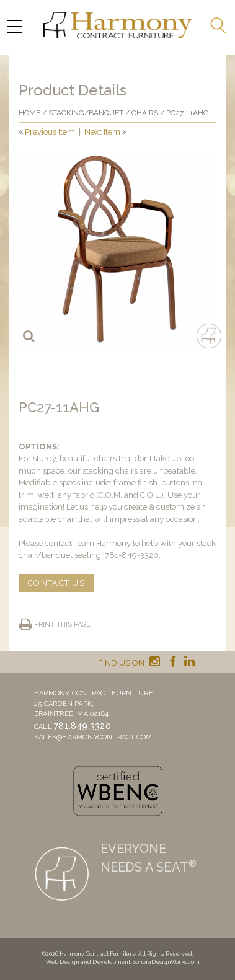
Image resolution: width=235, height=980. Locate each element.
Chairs (145, 113)
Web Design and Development (88, 962)
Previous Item (50, 132)
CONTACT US (56, 583)
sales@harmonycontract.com (93, 737)
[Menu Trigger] (14, 26)
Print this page (62, 625)
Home (29, 113)
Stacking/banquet (86, 113)
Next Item (102, 132)
